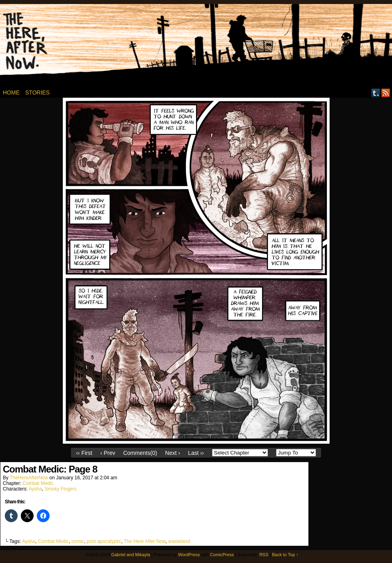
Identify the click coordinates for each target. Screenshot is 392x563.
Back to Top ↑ (285, 555)
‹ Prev (108, 453)
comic (78, 541)
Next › (173, 453)
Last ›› (196, 453)
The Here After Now (145, 541)
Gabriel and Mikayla (131, 555)
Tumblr (376, 93)
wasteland (179, 541)
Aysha (35, 489)
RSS (386, 93)
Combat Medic (38, 483)
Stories (37, 92)
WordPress (189, 555)
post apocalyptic (104, 541)
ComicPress (222, 555)
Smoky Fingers (61, 489)
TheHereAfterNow (29, 478)
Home (11, 92)
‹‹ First (84, 453)
